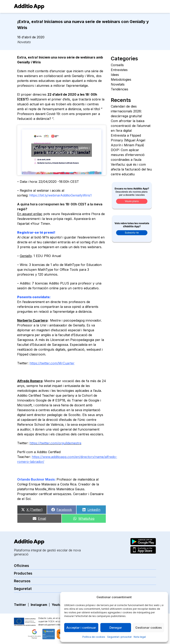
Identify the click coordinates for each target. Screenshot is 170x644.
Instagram (39, 605)
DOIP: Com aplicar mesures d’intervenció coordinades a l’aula (128, 155)
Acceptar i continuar (81, 628)
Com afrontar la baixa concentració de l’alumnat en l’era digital (131, 126)
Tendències (120, 89)
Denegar (116, 628)
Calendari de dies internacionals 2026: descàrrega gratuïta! (126, 111)
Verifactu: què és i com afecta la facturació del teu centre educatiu (131, 169)
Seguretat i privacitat (119, 637)
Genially (26, 256)
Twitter (20, 605)
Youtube (58, 605)
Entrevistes (119, 70)
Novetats (24, 42)
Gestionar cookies (148, 628)
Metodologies (121, 79)
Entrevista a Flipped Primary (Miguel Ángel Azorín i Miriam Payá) (128, 140)
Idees (115, 75)
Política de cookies (94, 637)
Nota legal (140, 637)
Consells (117, 65)
